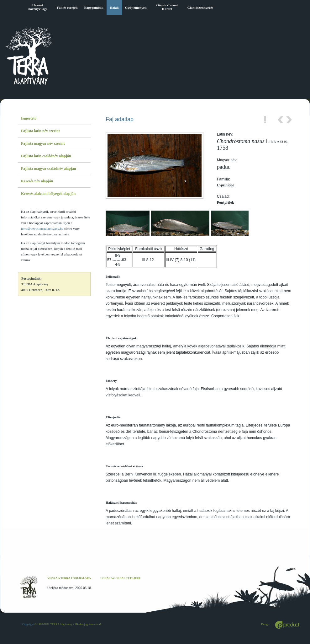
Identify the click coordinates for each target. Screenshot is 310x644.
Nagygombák (94, 8)
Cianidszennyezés (200, 8)
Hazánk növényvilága (38, 7)
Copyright (28, 624)
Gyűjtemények (136, 8)
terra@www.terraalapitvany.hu (42, 228)
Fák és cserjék (67, 8)
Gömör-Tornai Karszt (167, 7)
